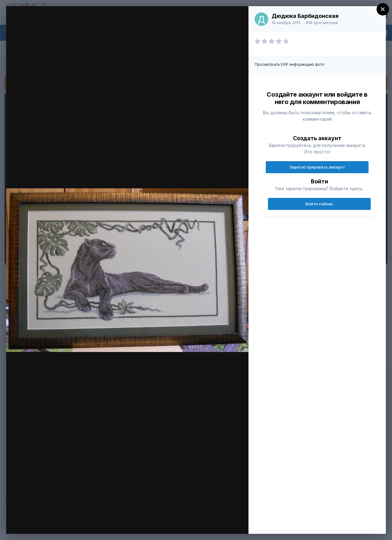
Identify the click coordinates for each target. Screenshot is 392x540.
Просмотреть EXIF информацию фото (290, 64)
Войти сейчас (319, 204)
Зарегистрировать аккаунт (317, 167)
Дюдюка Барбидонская (305, 16)
